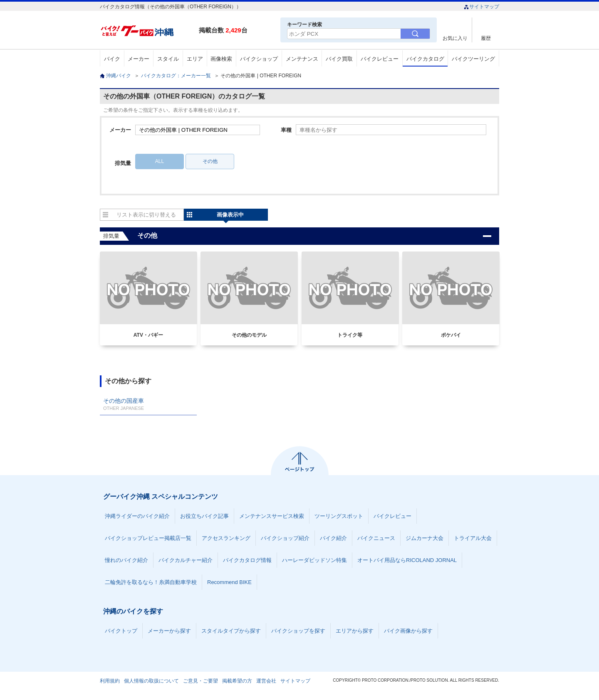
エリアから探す (355, 631)
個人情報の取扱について (151, 681)
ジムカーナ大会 (424, 538)
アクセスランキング (226, 538)
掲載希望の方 (237, 681)
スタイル (168, 59)
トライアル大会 (473, 538)
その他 (210, 161)
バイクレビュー (380, 59)
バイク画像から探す (408, 631)
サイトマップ (481, 7)
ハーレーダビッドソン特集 (314, 560)
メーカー (139, 59)
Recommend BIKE (229, 582)
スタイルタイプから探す (231, 631)
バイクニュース (376, 538)
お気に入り (455, 38)
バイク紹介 (333, 538)
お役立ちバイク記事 (204, 516)
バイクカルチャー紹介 (186, 560)
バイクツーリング (473, 59)
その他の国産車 (148, 404)
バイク (112, 59)
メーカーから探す (169, 631)
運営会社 (266, 681)
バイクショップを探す (298, 631)
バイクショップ (259, 59)
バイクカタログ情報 (247, 560)
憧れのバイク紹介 (126, 560)
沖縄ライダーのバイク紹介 (137, 516)
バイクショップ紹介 (285, 538)
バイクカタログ (425, 59)
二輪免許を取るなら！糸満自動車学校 (151, 582)
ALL (160, 161)
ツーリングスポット (339, 516)
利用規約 (110, 681)
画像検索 (221, 59)
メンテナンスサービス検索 (272, 516)
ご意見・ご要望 (200, 681)
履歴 (486, 38)
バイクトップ (121, 631)
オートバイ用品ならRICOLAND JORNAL (407, 560)
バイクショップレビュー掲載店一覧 (148, 538)
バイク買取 (339, 59)
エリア (195, 59)
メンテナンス (302, 59)
